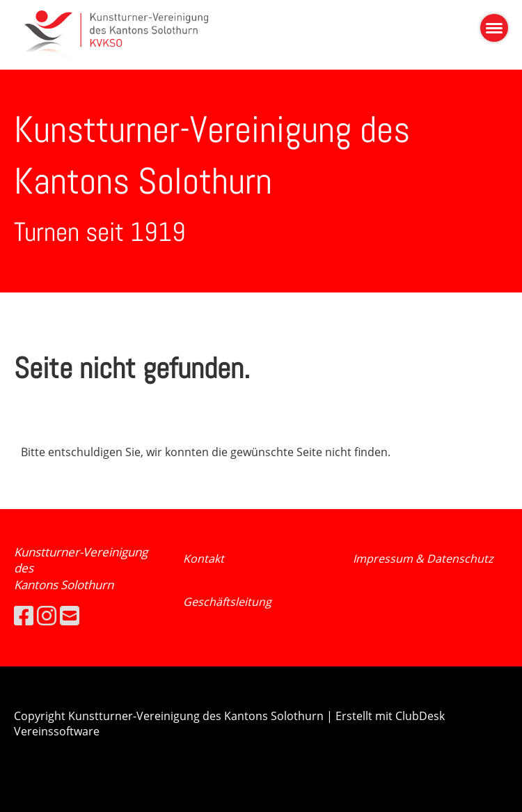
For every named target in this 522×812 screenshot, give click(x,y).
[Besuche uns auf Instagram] (47, 615)
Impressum (384, 559)
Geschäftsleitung (227, 602)
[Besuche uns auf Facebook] (24, 615)
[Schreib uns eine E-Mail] (70, 615)
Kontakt (204, 559)
